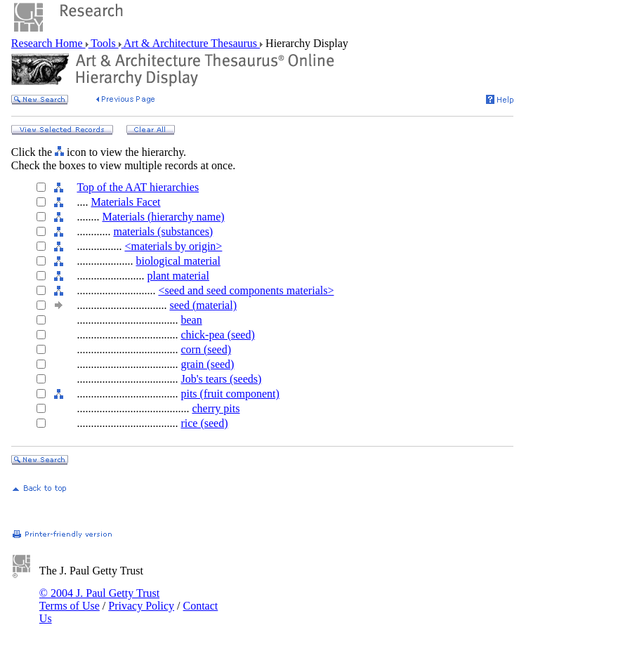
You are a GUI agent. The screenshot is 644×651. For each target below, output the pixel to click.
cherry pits (216, 408)
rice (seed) (204, 423)
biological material (178, 261)
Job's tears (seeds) (221, 379)
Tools (104, 43)
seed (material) (203, 305)
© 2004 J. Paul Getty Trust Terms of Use (99, 599)
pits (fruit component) (230, 394)
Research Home (48, 43)
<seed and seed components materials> (246, 290)
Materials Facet (125, 202)
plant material (178, 276)
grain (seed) (207, 364)
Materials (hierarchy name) (163, 217)
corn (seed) (206, 349)
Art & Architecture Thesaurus (191, 43)
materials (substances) (163, 231)
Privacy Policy (141, 606)
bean (191, 320)
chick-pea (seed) (217, 335)
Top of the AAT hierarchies (138, 187)
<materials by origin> (173, 246)
